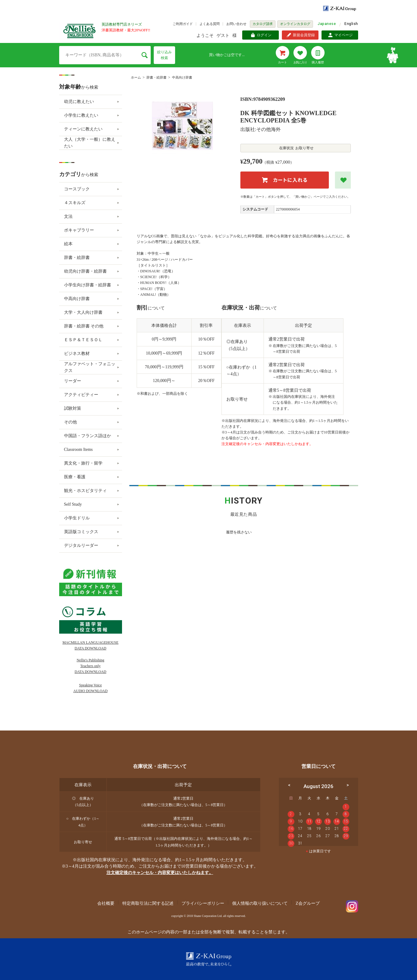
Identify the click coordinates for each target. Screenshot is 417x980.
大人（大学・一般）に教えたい (90, 143)
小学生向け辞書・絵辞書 (88, 285)
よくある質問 (210, 24)
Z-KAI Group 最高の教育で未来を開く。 (209, 959)
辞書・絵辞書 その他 (84, 326)
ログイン (264, 35)
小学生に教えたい (81, 115)
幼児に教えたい (79, 102)
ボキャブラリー (79, 230)
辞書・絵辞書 (156, 77)
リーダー (73, 381)
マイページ (343, 35)
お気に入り (300, 62)
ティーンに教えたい (83, 129)
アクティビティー (81, 395)
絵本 (68, 244)
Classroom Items (79, 449)
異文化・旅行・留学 (83, 463)
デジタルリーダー (81, 545)
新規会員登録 (304, 35)
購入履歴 (318, 62)
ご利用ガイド (183, 24)
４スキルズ (75, 203)
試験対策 (73, 408)
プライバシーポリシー (203, 903)
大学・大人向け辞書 (83, 312)
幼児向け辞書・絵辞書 (85, 271)
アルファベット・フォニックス (90, 367)
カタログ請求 (263, 24)
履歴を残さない (239, 532)
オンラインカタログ (295, 24)
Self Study (73, 504)
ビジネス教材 (77, 354)
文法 (68, 216)
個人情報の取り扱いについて (260, 903)
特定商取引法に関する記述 (148, 903)
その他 (70, 422)
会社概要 (106, 903)
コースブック (77, 189)
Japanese (327, 24)
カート (282, 62)
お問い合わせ (236, 24)
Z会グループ (308, 903)
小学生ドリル (77, 518)
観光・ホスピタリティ (85, 491)
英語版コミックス (81, 532)
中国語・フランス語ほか (88, 436)
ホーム (136, 77)
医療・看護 (75, 477)
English (351, 24)
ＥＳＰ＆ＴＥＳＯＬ (83, 340)
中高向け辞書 (182, 77)
